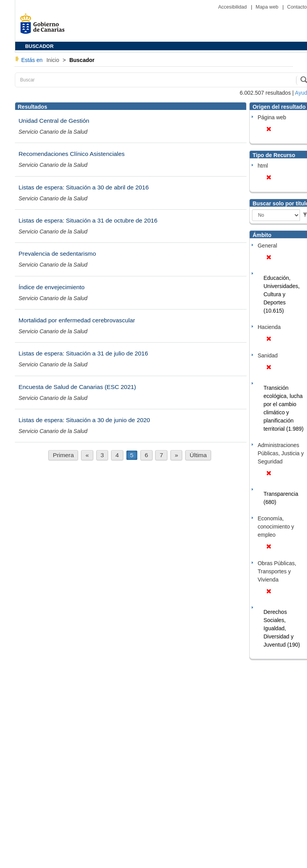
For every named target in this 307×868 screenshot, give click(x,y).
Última (198, 455)
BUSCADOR (40, 46)
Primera (63, 455)
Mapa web (268, 7)
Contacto (297, 7)
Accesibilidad (233, 7)
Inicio (54, 60)
